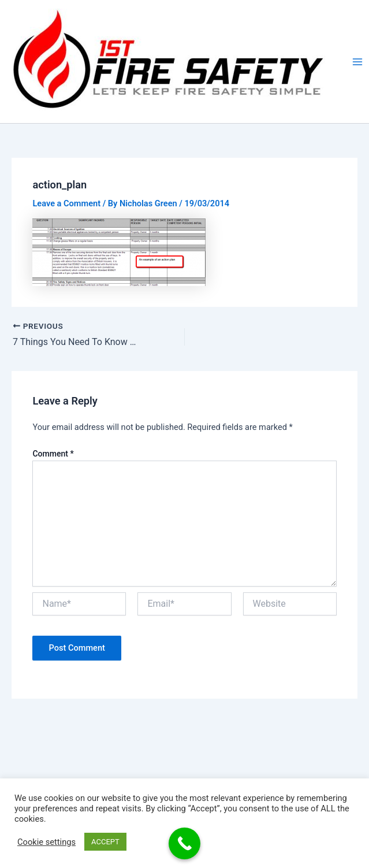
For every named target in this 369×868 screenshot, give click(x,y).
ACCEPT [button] (105, 842)
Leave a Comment (66, 203)
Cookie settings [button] (46, 842)
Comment (53, 454)
